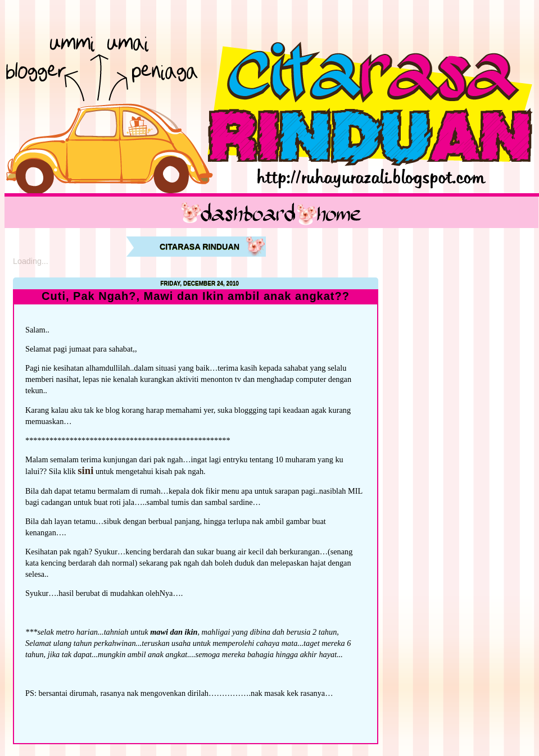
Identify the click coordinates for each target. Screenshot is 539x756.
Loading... (31, 261)
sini (85, 470)
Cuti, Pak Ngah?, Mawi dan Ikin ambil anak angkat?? (196, 296)
